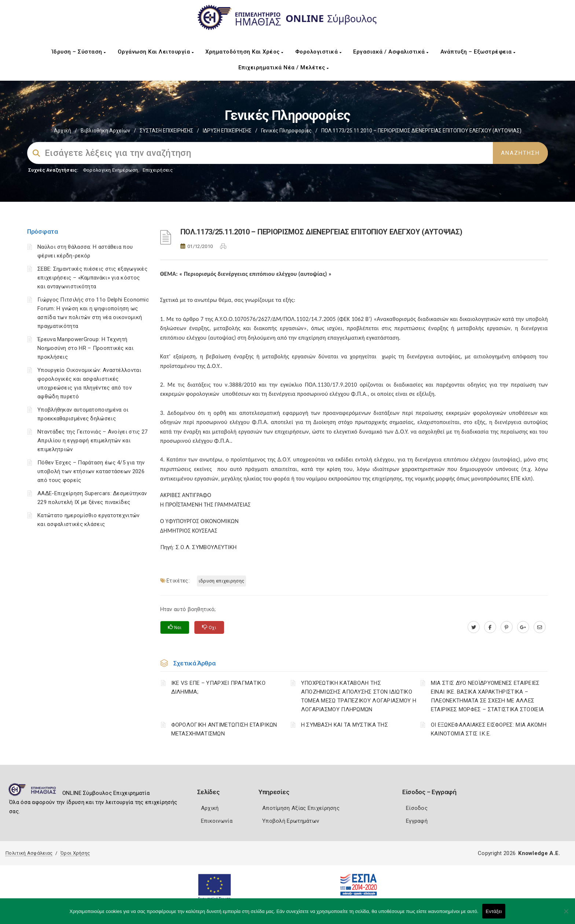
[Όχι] (566, 915)
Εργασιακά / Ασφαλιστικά (391, 52)
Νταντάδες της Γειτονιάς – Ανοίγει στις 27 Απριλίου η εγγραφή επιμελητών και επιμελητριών (92, 441)
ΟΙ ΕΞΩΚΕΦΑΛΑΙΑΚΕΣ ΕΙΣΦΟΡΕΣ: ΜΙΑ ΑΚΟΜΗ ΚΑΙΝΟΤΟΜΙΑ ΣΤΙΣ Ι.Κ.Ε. (489, 729)
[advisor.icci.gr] (540, 627)
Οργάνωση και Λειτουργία (156, 52)
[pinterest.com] (507, 627)
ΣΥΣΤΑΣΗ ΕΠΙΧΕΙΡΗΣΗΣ (166, 131)
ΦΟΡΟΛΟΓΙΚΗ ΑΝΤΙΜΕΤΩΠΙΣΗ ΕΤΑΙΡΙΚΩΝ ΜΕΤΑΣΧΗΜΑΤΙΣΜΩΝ (224, 729)
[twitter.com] (474, 627)
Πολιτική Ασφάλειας (29, 853)
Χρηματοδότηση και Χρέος (244, 52)
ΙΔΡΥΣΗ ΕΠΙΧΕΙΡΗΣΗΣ (227, 131)
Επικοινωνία (217, 821)
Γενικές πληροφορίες (286, 131)
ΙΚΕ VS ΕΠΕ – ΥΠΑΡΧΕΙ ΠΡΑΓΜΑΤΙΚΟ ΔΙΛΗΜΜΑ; (218, 687)
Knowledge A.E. (539, 853)
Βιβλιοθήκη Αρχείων (105, 131)
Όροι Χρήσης (75, 853)
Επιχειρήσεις (158, 170)
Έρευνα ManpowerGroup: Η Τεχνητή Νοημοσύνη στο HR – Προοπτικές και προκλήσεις (85, 348)
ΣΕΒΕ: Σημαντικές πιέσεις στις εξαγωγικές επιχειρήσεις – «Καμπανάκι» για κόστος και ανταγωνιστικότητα (92, 278)
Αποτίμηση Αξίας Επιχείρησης (301, 808)
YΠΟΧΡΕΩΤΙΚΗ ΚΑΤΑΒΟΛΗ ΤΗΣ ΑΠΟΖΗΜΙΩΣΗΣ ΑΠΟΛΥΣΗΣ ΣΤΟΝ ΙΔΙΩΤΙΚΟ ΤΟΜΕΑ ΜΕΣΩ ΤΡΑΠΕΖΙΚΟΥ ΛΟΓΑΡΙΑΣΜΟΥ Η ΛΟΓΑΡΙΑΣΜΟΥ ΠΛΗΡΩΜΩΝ (359, 696)
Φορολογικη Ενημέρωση (111, 170)
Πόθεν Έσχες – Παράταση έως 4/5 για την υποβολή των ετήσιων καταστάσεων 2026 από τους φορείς (91, 471)
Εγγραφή (417, 821)
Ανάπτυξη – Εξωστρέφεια (478, 52)
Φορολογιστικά (318, 52)
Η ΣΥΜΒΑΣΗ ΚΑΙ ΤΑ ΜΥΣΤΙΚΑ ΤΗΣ (345, 725)
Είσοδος (417, 808)
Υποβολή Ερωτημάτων (291, 821)
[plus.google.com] (523, 627)
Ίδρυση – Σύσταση (79, 52)
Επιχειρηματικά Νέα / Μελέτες (284, 67)
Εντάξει (494, 911)
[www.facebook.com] (490, 627)
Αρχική (63, 131)
